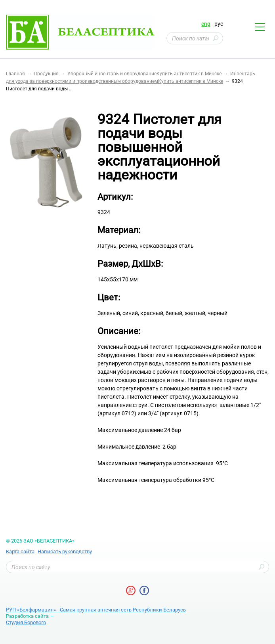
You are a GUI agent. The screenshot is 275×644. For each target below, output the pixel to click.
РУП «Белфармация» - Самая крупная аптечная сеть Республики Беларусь (96, 610)
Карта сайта (20, 551)
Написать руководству (65, 551)
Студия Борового (26, 622)
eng (206, 24)
